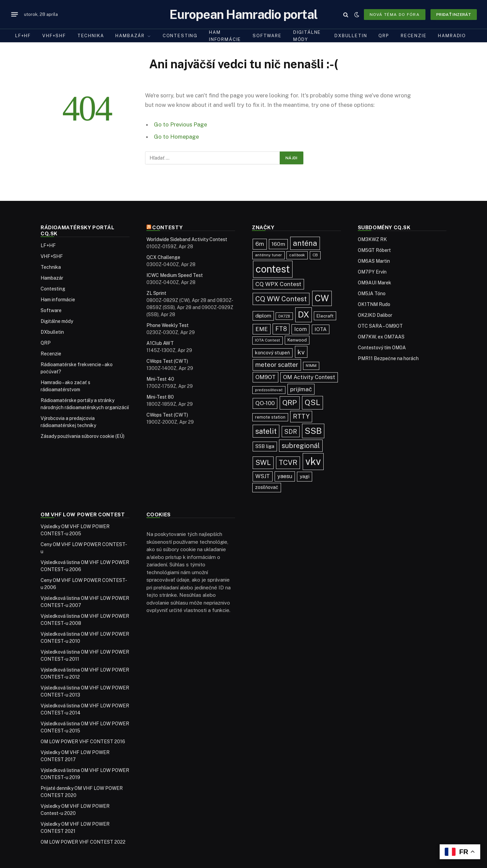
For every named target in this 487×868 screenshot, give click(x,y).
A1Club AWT (160, 343)
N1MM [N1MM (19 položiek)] (311, 366)
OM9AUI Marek (375, 283)
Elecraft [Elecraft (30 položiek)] (325, 316)
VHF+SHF (54, 36)
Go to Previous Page (180, 124)
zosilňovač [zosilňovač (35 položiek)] (267, 487)
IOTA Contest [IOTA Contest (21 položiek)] (268, 340)
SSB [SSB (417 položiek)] (313, 431)
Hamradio (452, 36)
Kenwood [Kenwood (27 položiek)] (297, 340)
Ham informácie (225, 36)
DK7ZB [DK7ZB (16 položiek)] (284, 316)
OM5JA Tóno (372, 294)
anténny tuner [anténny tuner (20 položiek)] (269, 255)
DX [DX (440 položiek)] (304, 314)
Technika (91, 36)
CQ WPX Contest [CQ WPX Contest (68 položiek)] (278, 284)
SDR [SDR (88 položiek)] (291, 432)
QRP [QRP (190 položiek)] (290, 403)
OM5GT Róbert (374, 250)
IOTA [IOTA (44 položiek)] (321, 329)
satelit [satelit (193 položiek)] (266, 431)
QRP (384, 36)
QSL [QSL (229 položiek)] (312, 402)
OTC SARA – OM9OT (380, 326)
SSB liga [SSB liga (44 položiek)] (265, 446)
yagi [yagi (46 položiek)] (305, 476)
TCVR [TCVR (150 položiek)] (288, 463)
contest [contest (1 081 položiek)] (273, 269)
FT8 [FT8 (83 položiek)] (281, 329)
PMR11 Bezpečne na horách (388, 358)
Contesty (168, 227)
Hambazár (130, 36)
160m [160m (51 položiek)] (278, 244)
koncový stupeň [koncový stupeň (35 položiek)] (272, 353)
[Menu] (15, 15)
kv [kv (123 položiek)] (301, 352)
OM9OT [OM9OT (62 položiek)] (265, 377)
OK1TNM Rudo (374, 304)
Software (267, 36)
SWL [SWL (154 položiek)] (263, 462)
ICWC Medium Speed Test (175, 275)
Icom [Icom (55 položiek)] (300, 329)
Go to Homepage (176, 137)
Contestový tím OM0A (382, 348)
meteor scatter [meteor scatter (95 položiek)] (277, 365)
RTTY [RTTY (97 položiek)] (301, 416)
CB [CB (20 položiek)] (315, 255)
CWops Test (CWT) (167, 361)
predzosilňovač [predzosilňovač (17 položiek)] (269, 390)
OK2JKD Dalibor (375, 315)
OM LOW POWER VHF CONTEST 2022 (83, 842)
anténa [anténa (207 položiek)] (305, 243)
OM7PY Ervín (372, 272)
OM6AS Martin (374, 261)
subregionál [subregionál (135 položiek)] (301, 446)
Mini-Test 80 (160, 397)
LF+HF (23, 36)
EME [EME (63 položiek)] (262, 329)
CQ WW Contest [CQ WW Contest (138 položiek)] (281, 299)
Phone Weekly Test (168, 325)
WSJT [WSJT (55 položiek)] (263, 476)
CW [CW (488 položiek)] (322, 298)
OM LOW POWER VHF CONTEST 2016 (83, 742)
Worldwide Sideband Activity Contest (187, 239)
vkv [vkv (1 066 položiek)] (313, 461)
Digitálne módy (307, 36)
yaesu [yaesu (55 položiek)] (285, 476)
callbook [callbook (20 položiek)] (297, 255)
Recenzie (414, 36)
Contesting (180, 36)
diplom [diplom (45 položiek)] (263, 316)
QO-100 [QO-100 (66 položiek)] (265, 403)
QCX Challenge (163, 257)
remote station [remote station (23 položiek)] (270, 417)
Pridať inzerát (454, 15)
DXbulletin (351, 36)
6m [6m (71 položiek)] (260, 244)
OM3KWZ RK (372, 239)
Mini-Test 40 (160, 379)
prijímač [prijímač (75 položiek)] (301, 389)
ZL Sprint (156, 293)
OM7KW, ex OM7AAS (381, 337)
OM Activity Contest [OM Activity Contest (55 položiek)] (309, 377)
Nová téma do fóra (395, 15)
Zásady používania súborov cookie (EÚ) (83, 436)
